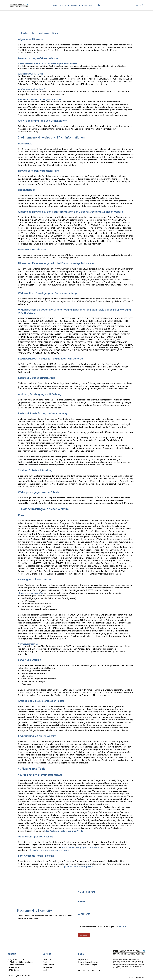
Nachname (84, 914)
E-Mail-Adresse (107, 907)
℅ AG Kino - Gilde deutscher (21, 962)
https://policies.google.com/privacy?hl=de (64, 831)
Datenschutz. (123, 927)
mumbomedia (141, 977)
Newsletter (48, 967)
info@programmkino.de (19, 975)
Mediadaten (48, 965)
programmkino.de (16, 959)
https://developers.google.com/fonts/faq (81, 847)
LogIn (45, 970)
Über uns (47, 959)
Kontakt (46, 962)
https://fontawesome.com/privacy (77, 867)
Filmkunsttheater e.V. (17, 965)
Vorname (83, 902)
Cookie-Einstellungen (88, 965)
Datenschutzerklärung (88, 962)
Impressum (83, 959)
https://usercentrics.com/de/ (31, 593)
